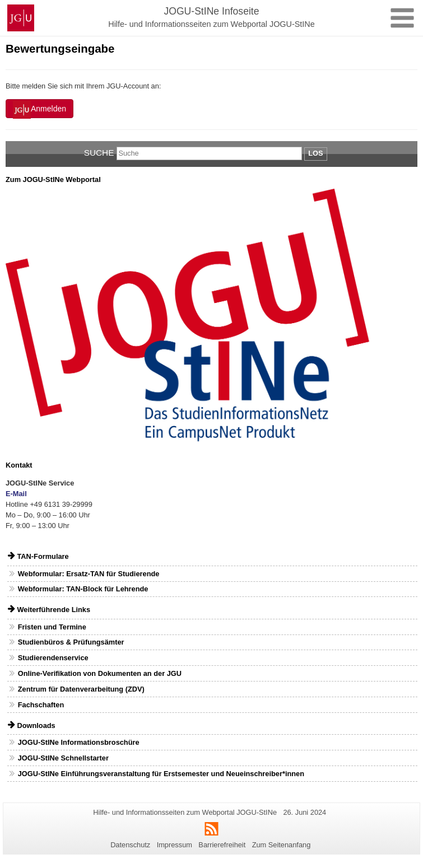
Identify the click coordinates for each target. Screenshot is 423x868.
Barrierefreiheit (222, 845)
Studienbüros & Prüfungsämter (71, 642)
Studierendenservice (53, 658)
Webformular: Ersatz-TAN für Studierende (89, 574)
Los (315, 153)
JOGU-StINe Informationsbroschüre (79, 742)
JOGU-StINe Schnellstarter (63, 758)
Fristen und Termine (52, 627)
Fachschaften (41, 705)
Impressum (175, 845)
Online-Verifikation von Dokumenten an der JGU (100, 673)
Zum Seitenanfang (282, 845)
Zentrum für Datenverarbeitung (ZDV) (81, 689)
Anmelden (39, 110)
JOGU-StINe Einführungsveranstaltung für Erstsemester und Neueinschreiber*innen (161, 774)
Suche (99, 153)
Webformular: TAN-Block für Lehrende (83, 589)
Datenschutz (130, 845)
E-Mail (16, 494)
